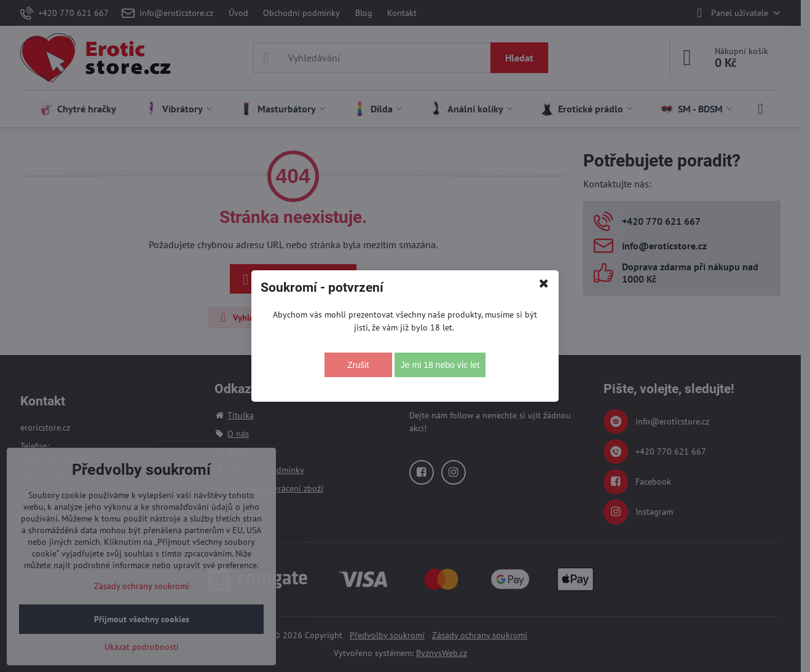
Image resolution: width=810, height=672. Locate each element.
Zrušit (358, 365)
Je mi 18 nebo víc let (440, 365)
